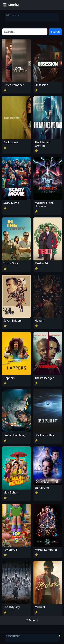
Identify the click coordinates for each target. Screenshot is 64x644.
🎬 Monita (11, 5)
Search (55, 32)
